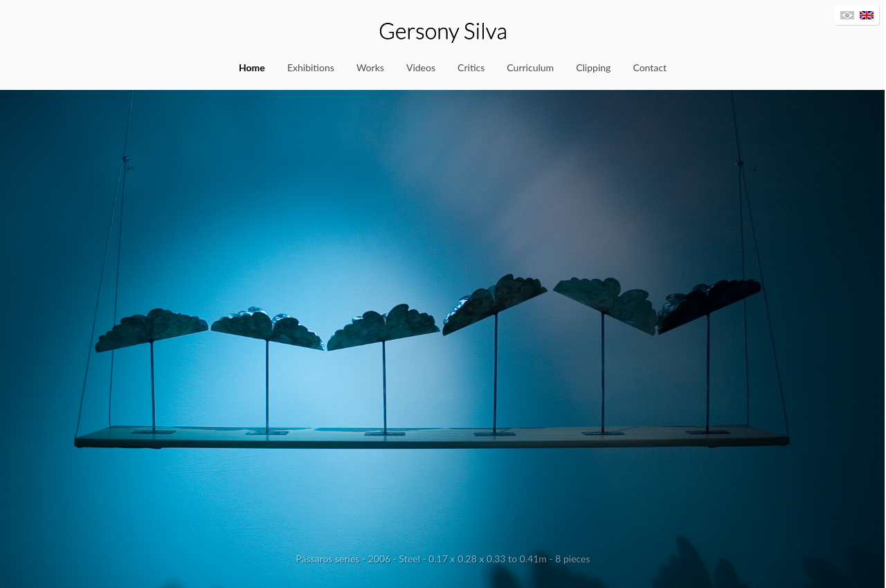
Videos (421, 67)
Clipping (593, 67)
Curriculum (530, 67)
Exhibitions (311, 67)
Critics (471, 67)
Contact (650, 67)
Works (370, 67)
